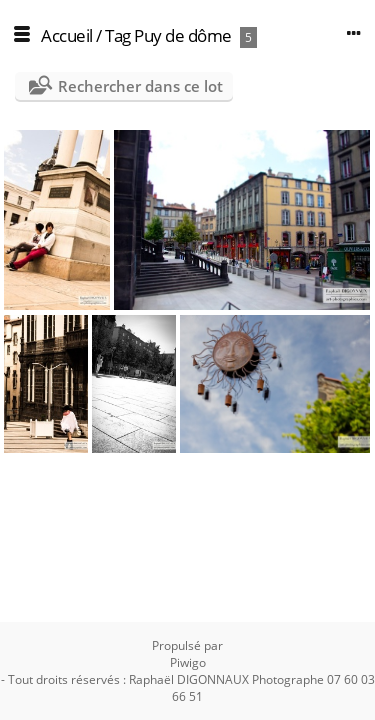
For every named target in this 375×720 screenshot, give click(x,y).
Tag (118, 35)
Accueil (67, 35)
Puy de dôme (183, 35)
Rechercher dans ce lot (140, 86)
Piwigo (188, 662)
